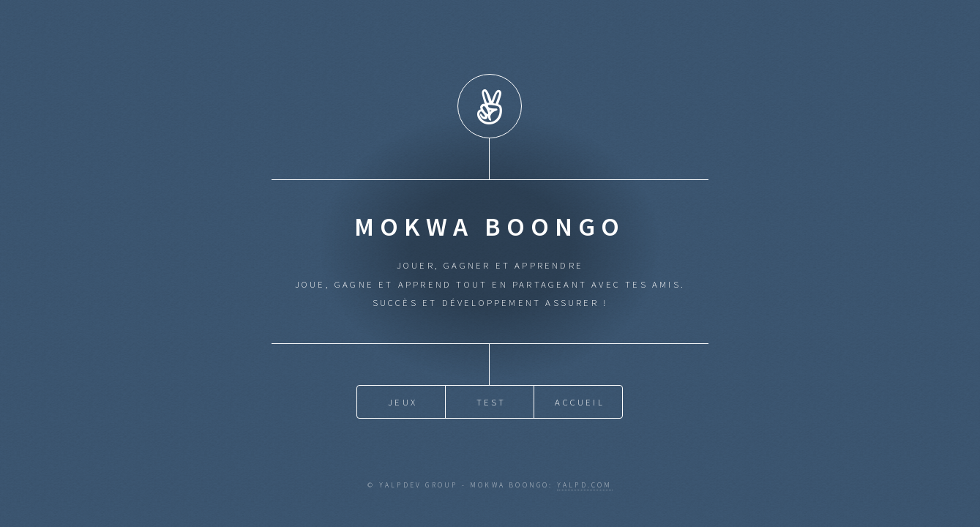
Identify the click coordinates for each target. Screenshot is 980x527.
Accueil (579, 401)
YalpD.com (585, 485)
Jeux (403, 401)
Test (491, 401)
